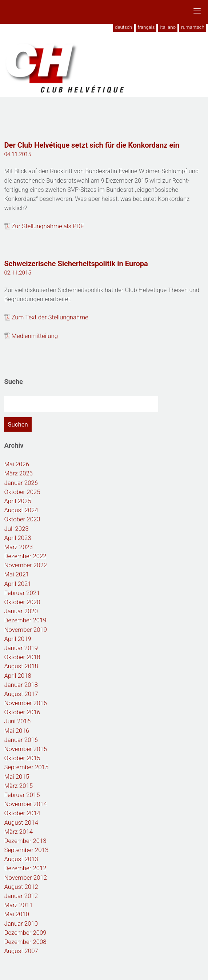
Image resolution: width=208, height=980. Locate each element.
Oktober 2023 (22, 519)
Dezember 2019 (25, 620)
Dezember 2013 (25, 841)
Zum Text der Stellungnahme (50, 317)
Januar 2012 (21, 896)
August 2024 (21, 510)
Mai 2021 (17, 574)
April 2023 (17, 538)
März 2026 (18, 473)
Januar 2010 (21, 923)
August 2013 (21, 859)
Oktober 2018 (22, 657)
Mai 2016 (17, 731)
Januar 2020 (21, 611)
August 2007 (21, 951)
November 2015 (25, 749)
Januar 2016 (21, 740)
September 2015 (26, 767)
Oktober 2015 (22, 758)
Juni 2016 (17, 721)
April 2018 (17, 676)
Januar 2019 (21, 648)
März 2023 (18, 547)
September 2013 (26, 850)
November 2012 (25, 878)
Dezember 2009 (25, 933)
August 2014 (21, 822)
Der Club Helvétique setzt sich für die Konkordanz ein (92, 145)
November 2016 (25, 703)
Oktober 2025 (22, 492)
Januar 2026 (21, 483)
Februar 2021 (22, 593)
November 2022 (25, 565)
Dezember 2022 (25, 556)
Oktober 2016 (22, 712)
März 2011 (18, 905)
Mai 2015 (17, 777)
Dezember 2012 (25, 868)
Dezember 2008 (25, 942)
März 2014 (18, 832)
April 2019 (17, 639)
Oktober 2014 (22, 813)
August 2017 (21, 694)
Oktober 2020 (22, 602)
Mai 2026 (17, 464)
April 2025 (17, 501)
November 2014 (25, 804)
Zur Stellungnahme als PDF (47, 226)
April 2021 (17, 584)
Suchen (18, 424)
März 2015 (18, 786)
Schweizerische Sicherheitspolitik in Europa (76, 264)
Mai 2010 (17, 914)
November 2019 (25, 630)
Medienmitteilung (35, 336)
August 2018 (21, 666)
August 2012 (21, 887)
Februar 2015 (22, 795)
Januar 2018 (21, 685)
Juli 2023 (16, 529)
